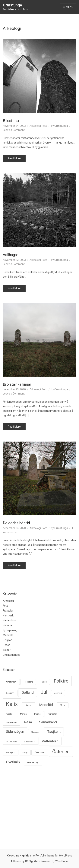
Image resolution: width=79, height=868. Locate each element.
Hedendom (9, 620)
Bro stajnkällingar (17, 384)
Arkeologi (35, 126)
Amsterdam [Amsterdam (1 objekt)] (11, 682)
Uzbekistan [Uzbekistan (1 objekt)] (29, 742)
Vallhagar (10, 255)
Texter (7, 650)
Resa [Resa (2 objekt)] (28, 722)
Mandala (8, 635)
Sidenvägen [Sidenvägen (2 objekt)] (15, 732)
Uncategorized (12, 655)
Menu (68, 7)
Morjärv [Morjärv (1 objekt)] (24, 714)
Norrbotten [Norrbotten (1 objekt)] (52, 714)
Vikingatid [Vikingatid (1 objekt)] (11, 753)
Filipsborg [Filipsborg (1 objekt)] (28, 682)
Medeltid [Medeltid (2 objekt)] (46, 705)
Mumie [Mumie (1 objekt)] (37, 714)
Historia (7, 625)
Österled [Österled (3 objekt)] (61, 752)
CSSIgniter (32, 861)
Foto (45, 126)
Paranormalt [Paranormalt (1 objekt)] (11, 723)
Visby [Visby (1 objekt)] (25, 753)
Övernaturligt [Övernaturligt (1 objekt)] (33, 763)
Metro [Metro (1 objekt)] (63, 705)
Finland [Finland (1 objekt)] (43, 682)
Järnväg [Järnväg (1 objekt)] (58, 693)
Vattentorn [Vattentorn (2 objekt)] (50, 741)
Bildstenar (11, 121)
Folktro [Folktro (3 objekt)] (61, 681)
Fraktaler (8, 611)
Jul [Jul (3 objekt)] (44, 692)
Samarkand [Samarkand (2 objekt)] (48, 722)
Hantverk (8, 615)
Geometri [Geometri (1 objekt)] (10, 693)
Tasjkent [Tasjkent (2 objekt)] (54, 732)
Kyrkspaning (10, 630)
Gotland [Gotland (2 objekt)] (28, 692)
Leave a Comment (14, 130)
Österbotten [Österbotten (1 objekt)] (40, 753)
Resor (6, 645)
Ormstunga (12, 5)
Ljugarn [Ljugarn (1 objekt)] (28, 705)
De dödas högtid (16, 523)
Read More (14, 158)
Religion (8, 640)
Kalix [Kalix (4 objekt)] (12, 704)
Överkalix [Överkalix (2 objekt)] (13, 762)
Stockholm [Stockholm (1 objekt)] (36, 732)
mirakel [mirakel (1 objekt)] (9, 714)
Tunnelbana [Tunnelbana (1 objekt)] (11, 742)
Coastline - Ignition (19, 856)
